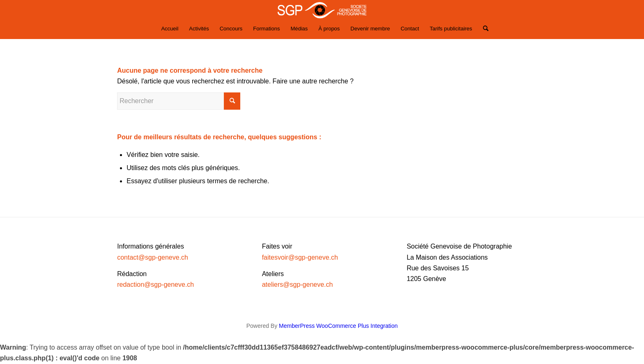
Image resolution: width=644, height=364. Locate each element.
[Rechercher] (483, 29)
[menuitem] (170, 29)
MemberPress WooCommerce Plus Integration (338, 326)
